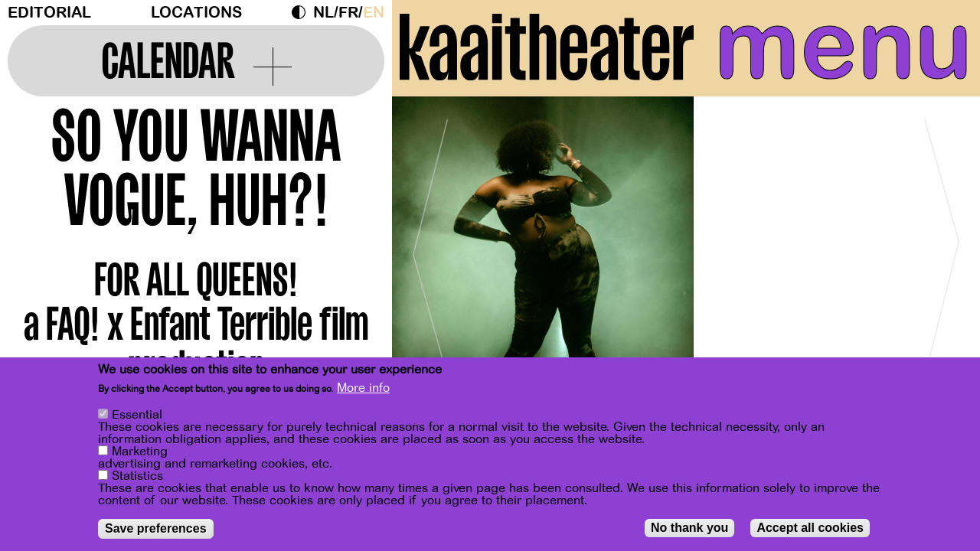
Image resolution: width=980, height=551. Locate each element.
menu (843, 46)
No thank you (689, 528)
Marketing (140, 452)
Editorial (49, 13)
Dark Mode (302, 12)
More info (363, 389)
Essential (137, 416)
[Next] (942, 248)
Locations (196, 13)
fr (348, 13)
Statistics (137, 477)
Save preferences (156, 529)
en (374, 13)
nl (323, 13)
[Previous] (430, 248)
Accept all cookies (810, 528)
